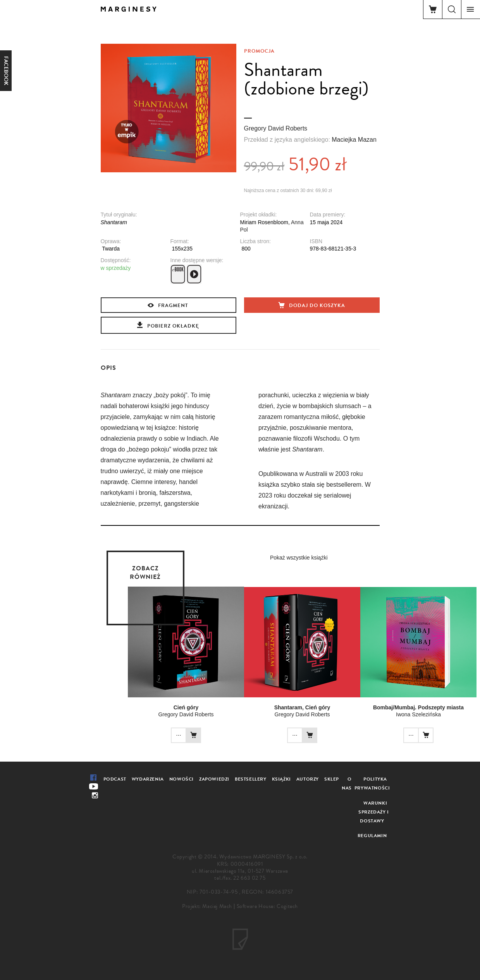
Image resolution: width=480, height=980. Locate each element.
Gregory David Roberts (276, 128)
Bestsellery (251, 779)
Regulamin (372, 836)
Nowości (182, 779)
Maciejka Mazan (354, 140)
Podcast (115, 779)
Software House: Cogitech (267, 906)
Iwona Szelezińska (418, 714)
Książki (281, 779)
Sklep (332, 779)
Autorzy (308, 779)
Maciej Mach (217, 906)
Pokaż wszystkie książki (299, 558)
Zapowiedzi (214, 779)
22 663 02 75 (249, 878)
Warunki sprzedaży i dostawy (374, 812)
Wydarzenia (148, 779)
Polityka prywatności (372, 783)
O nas (347, 783)
